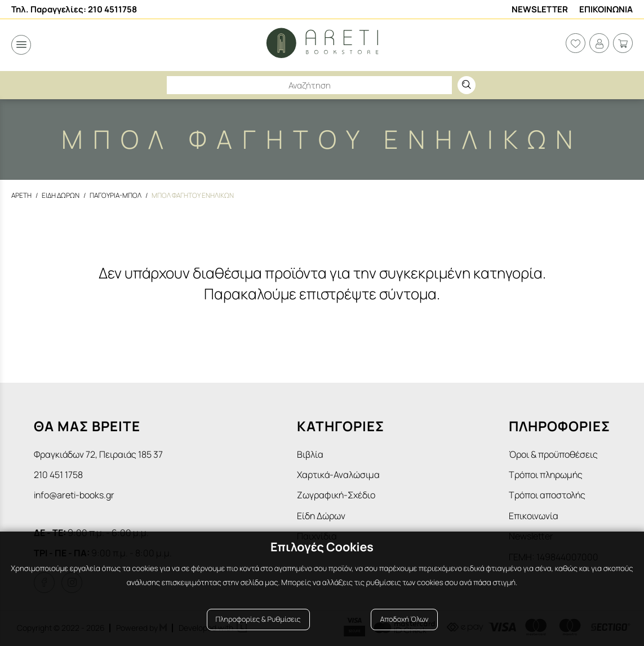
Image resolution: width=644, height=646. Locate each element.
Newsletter (540, 9)
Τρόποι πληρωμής (546, 475)
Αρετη (21, 195)
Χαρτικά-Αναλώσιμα (338, 475)
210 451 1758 (58, 475)
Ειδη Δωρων (61, 195)
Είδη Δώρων (321, 516)
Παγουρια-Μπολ (116, 195)
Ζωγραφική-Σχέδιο (336, 495)
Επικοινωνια (606, 9)
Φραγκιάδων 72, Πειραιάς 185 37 (98, 454)
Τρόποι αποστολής (547, 495)
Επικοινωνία (534, 516)
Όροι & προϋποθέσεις (553, 454)
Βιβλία (310, 454)
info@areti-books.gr (74, 495)
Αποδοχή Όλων (404, 619)
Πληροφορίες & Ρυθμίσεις (258, 619)
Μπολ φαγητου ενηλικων (193, 195)
